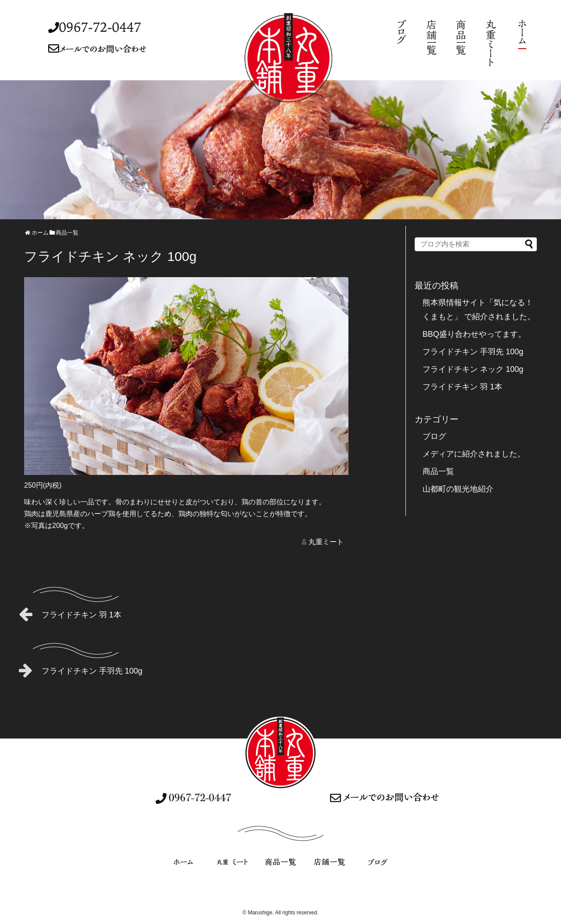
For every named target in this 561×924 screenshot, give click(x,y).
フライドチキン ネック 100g (473, 369)
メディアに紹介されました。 (474, 454)
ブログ (434, 436)
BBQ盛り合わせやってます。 (474, 334)
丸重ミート (326, 542)
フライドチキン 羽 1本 (70, 614)
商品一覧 (438, 471)
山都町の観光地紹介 (458, 489)
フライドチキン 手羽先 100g (81, 670)
